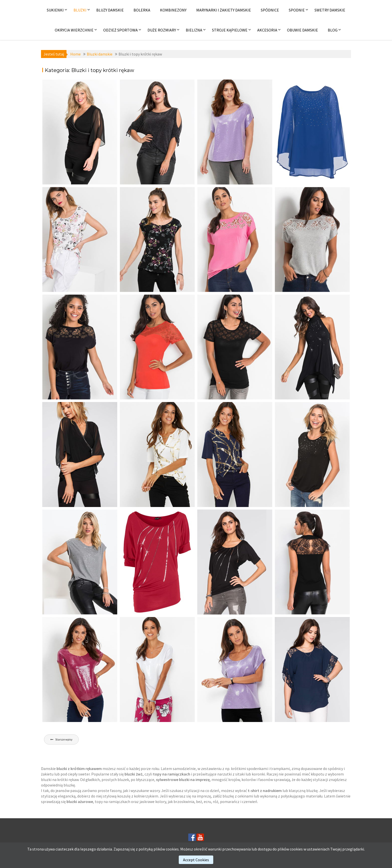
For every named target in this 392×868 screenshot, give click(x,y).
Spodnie (297, 10)
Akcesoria (267, 30)
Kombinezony (173, 10)
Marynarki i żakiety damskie (224, 10)
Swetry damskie (330, 10)
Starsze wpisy (64, 739)
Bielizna (194, 30)
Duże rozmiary (162, 30)
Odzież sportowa (120, 30)
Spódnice (270, 10)
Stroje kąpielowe (230, 30)
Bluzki (80, 10)
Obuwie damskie (302, 30)
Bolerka (142, 10)
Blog (333, 30)
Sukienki (55, 10)
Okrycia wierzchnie (74, 30)
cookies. (173, 849)
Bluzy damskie (110, 10)
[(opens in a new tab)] (80, 132)
